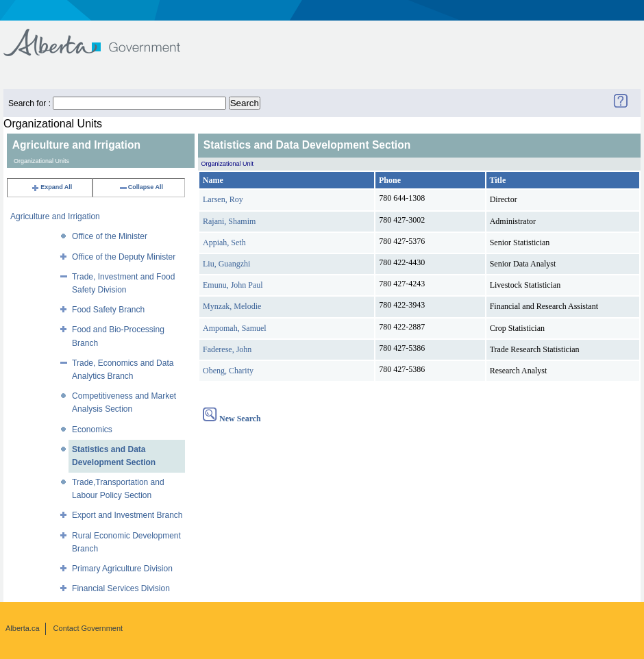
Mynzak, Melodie (232, 306)
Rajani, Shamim (229, 221)
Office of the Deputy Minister (124, 257)
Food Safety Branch (108, 310)
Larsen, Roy (223, 199)
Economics (92, 430)
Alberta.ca (23, 628)
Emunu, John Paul (233, 285)
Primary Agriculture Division (122, 569)
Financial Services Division (121, 588)
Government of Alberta (103, 36)
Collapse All (141, 187)
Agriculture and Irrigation (55, 216)
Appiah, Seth (224, 243)
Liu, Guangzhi (226, 264)
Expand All (51, 187)
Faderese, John (227, 349)
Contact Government (88, 628)
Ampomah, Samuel (235, 328)
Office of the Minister (110, 236)
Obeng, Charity (228, 371)
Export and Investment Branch (127, 515)
